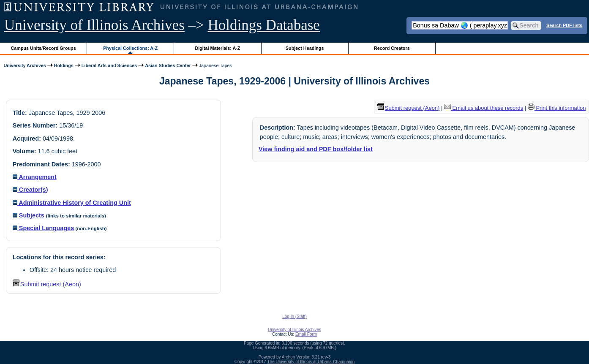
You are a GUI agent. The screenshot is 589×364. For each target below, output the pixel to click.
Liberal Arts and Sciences (109, 65)
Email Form (306, 334)
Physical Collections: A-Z (130, 48)
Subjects (29, 215)
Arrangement (35, 177)
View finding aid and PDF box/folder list (316, 149)
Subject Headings (305, 48)
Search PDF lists (564, 25)
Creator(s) (30, 190)
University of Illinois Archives (94, 25)
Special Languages (43, 228)
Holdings (64, 65)
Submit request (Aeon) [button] (47, 284)
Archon (289, 357)
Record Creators (392, 48)
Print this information (557, 108)
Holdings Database (264, 25)
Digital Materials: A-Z (217, 48)
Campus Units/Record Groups (44, 48)
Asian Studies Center (168, 65)
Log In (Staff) (294, 316)
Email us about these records (484, 108)
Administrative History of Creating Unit (72, 203)
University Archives (25, 65)
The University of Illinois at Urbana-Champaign (311, 362)
